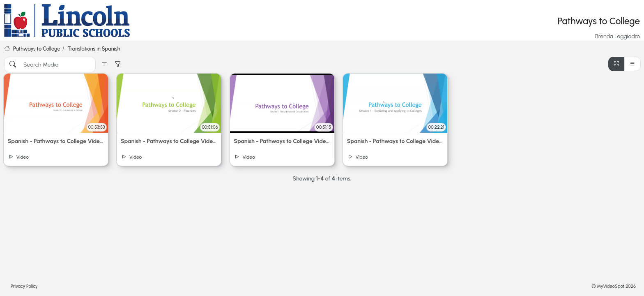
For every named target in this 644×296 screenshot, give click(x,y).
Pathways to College (37, 49)
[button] (104, 65)
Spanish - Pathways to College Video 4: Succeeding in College (56, 141)
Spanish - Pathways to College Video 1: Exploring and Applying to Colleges (395, 141)
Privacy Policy (24, 286)
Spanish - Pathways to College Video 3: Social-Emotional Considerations (282, 141)
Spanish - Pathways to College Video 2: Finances (169, 141)
